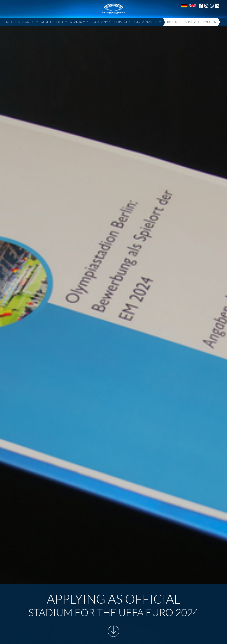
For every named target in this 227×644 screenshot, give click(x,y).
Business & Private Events (192, 22)
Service (121, 22)
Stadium (78, 22)
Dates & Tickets (21, 22)
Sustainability (148, 22)
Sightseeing (53, 22)
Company (100, 22)
